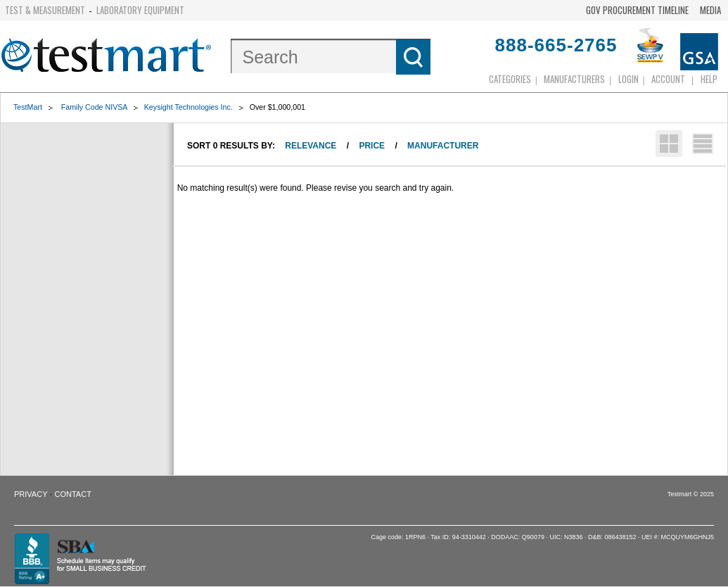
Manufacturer (443, 146)
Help (709, 79)
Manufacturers (574, 79)
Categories (510, 79)
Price (372, 146)
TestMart (28, 107)
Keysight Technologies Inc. (189, 107)
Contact (73, 494)
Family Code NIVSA (94, 107)
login (628, 79)
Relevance (311, 146)
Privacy (31, 494)
